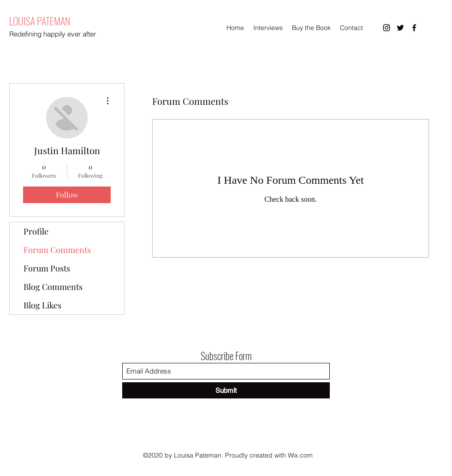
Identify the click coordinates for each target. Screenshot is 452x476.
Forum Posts (47, 268)
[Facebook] (414, 28)
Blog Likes (42, 305)
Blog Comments (53, 287)
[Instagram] (387, 28)
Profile (36, 231)
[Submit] (226, 390)
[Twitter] (400, 28)
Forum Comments (57, 250)
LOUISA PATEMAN (40, 21)
